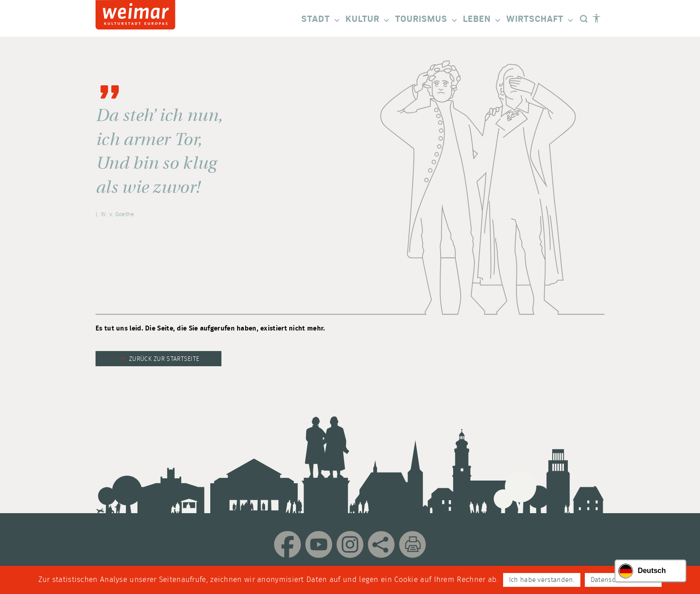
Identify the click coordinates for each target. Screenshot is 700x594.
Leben (482, 20)
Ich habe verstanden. (542, 580)
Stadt (321, 20)
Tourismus (427, 20)
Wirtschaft (540, 20)
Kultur (368, 20)
